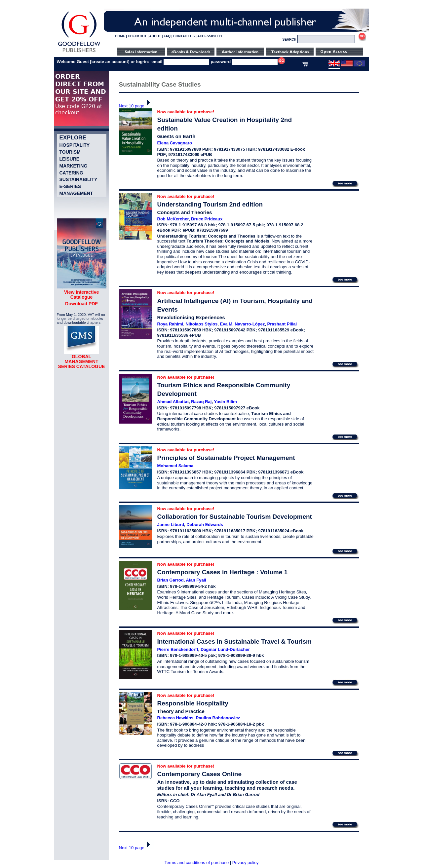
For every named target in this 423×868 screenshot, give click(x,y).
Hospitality (75, 145)
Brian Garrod (171, 580)
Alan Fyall (196, 580)
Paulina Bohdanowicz (218, 718)
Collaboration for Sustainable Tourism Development (235, 517)
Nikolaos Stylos (201, 324)
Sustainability (78, 179)
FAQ (167, 36)
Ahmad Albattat (173, 402)
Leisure (70, 159)
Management (76, 193)
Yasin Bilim (225, 402)
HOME (120, 36)
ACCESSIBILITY (210, 36)
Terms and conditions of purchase (197, 863)
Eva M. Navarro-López (243, 324)
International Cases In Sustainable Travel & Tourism (234, 642)
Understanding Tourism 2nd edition (210, 204)
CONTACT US (184, 36)
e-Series (70, 186)
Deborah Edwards (205, 525)
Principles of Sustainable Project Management (226, 458)
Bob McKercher (173, 219)
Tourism (70, 152)
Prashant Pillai (282, 324)
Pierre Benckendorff (178, 649)
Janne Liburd (171, 525)
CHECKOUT (137, 36)
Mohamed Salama (175, 466)
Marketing (74, 166)
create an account (110, 62)
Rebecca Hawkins (175, 718)
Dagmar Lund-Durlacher (225, 649)
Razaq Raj (201, 402)
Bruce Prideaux (207, 219)
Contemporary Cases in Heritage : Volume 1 (223, 572)
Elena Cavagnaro (175, 143)
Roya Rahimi (170, 324)
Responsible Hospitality (193, 703)
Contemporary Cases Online (200, 774)
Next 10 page (136, 106)
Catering (71, 173)
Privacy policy (245, 863)
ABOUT (155, 36)
